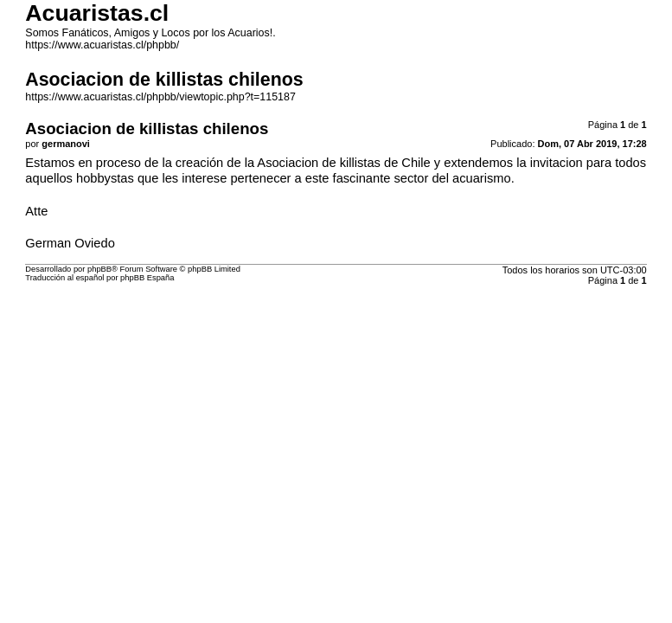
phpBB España (147, 278)
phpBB (99, 269)
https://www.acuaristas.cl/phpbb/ (102, 45)
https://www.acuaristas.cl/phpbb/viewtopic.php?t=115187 (160, 97)
